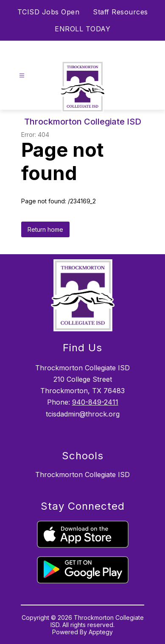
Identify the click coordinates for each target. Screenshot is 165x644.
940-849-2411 (95, 402)
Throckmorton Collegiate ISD (82, 475)
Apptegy (101, 632)
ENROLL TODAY (82, 29)
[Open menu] (22, 76)
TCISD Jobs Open (49, 12)
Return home (45, 229)
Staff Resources (120, 12)
